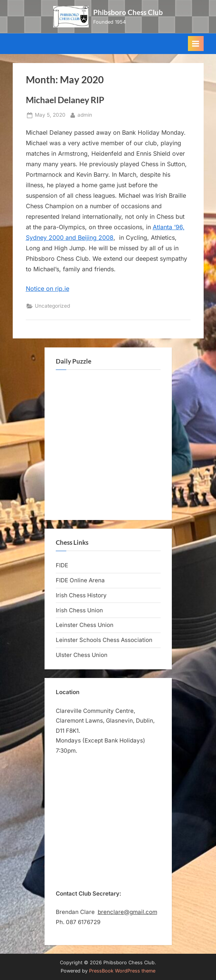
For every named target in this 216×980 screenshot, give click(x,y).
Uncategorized (52, 306)
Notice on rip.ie (48, 289)
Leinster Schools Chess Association (104, 640)
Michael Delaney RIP (65, 100)
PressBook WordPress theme (122, 971)
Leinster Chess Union (85, 625)
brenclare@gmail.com (127, 912)
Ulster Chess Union (82, 655)
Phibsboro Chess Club (128, 12)
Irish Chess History (81, 595)
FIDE (62, 565)
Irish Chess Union (79, 610)
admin (85, 114)
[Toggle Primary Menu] (196, 44)
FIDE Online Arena (80, 580)
